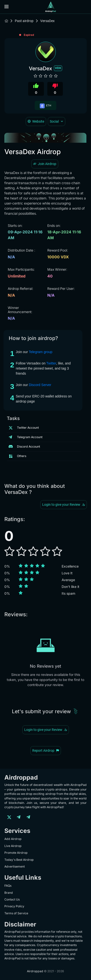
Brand (9, 893)
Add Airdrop (13, 839)
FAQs (8, 886)
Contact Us (12, 899)
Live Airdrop (13, 846)
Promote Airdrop (16, 853)
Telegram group (40, 352)
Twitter (51, 363)
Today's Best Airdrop (19, 860)
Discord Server (40, 385)
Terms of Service (16, 913)
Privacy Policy (14, 906)
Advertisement (15, 866)
